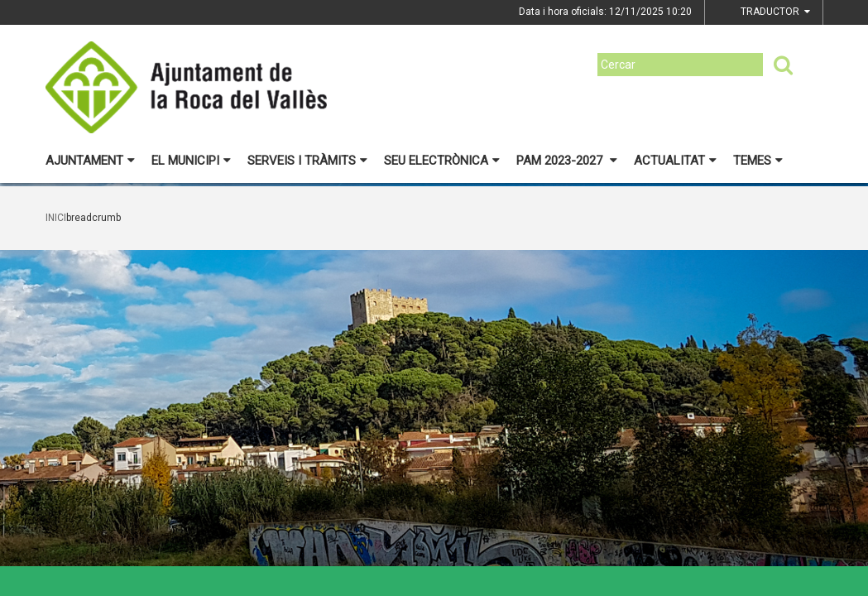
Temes (758, 161)
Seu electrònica (442, 161)
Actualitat (675, 161)
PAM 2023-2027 (567, 161)
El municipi (191, 161)
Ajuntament (90, 161)
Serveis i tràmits (307, 161)
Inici (56, 218)
